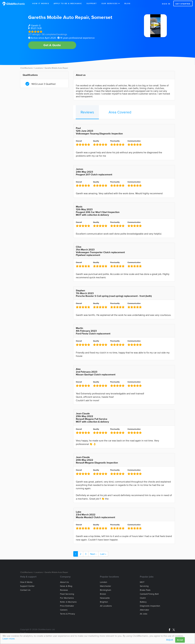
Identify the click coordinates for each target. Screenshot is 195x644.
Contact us (25, 590)
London (104, 582)
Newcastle (105, 598)
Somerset (102, 17)
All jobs (144, 614)
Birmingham (105, 590)
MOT (142, 582)
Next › (93, 554)
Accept (180, 640)
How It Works (41, 3)
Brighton (104, 602)
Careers (64, 610)
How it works (26, 582)
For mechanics (67, 598)
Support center (27, 586)
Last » (103, 554)
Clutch (143, 598)
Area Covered (120, 112)
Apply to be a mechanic (68, 3)
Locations (39, 68)
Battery (143, 602)
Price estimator (67, 606)
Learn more (9, 639)
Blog (127, 3)
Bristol (103, 594)
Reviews (87, 112)
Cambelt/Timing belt (149, 594)
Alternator (144, 610)
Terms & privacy (67, 614)
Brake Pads (145, 590)
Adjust (170, 640)
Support (92, 3)
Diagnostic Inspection (150, 606)
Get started (183, 4)
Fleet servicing (67, 594)
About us (64, 582)
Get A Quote (52, 45)
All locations (106, 606)
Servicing (144, 586)
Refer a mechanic (68, 602)
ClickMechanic (27, 68)
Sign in (166, 4)
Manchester (105, 586)
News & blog (66, 586)
